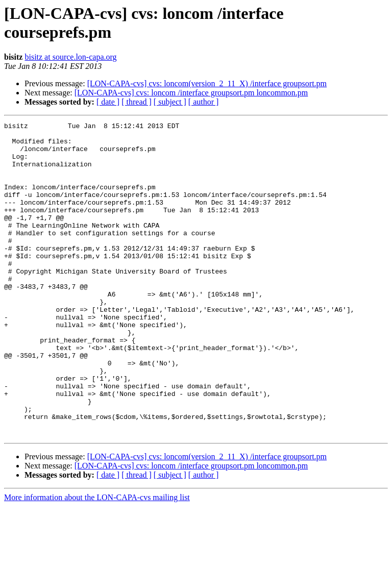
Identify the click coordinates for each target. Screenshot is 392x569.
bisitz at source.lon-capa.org (70, 57)
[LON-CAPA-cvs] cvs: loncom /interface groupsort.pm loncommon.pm (191, 93)
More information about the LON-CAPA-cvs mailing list (97, 560)
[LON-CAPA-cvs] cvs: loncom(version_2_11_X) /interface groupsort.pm (207, 83)
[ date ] (108, 102)
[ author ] (204, 102)
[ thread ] (137, 102)
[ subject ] (170, 102)
